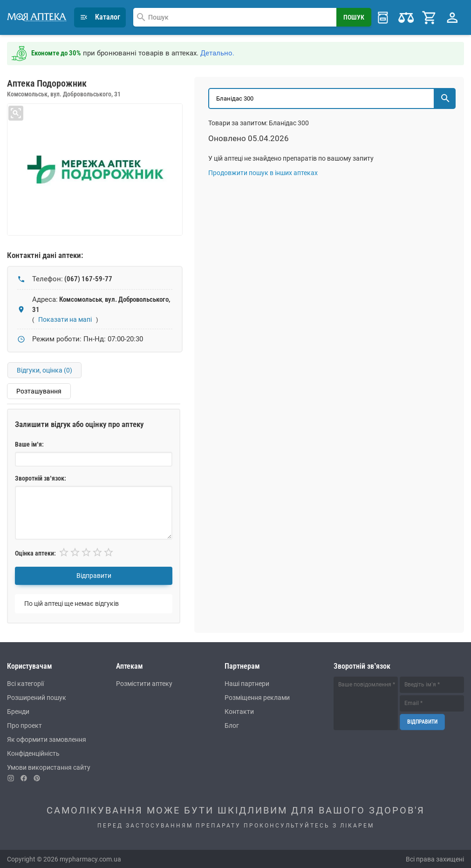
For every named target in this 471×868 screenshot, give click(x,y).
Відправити (94, 576)
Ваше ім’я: (29, 444)
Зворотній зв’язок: (41, 478)
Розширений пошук (37, 697)
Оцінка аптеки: (35, 553)
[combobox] (235, 17)
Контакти (239, 711)
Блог (232, 725)
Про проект (24, 725)
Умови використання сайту (49, 767)
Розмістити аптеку (144, 683)
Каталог (100, 17)
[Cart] (430, 17)
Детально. (217, 53)
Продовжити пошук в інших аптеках (263, 172)
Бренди (18, 711)
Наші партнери (247, 683)
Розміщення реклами (257, 697)
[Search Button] (354, 17)
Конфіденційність (33, 753)
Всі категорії (25, 683)
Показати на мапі (65, 319)
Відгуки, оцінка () (45, 370)
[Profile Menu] (452, 17)
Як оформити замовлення (47, 739)
